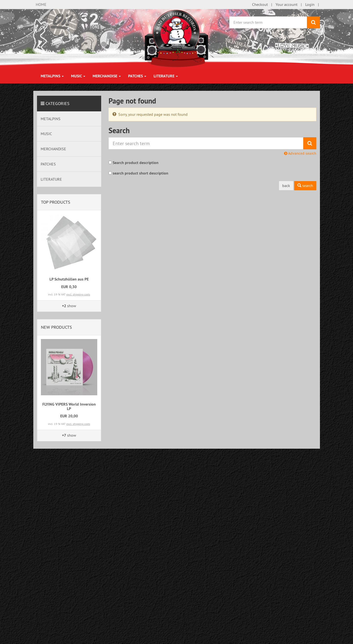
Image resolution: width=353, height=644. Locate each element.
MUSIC (78, 76)
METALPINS (52, 76)
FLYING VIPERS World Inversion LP (69, 406)
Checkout (260, 4)
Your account (286, 4)
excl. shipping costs (78, 294)
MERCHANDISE (107, 76)
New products (56, 327)
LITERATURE (166, 76)
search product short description (140, 173)
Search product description (136, 163)
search (305, 186)
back (286, 186)
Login (310, 4)
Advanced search (300, 153)
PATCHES (137, 76)
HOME (41, 4)
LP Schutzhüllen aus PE (69, 279)
